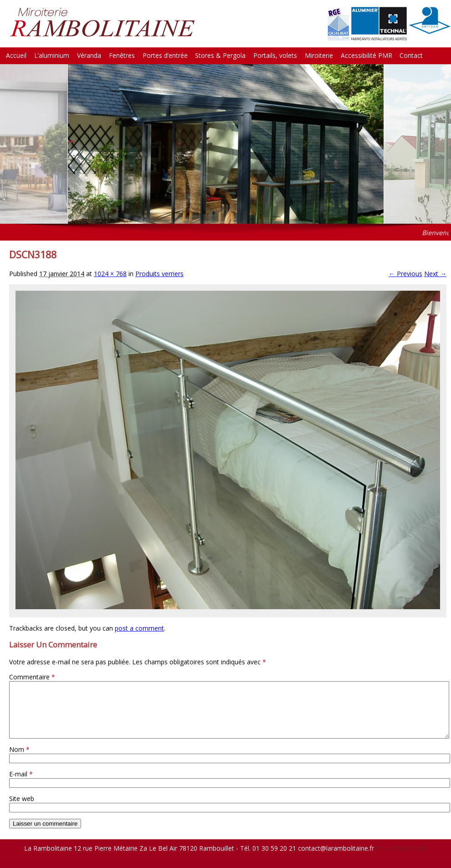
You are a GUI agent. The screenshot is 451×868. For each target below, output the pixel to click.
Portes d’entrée (165, 55)
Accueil (16, 55)
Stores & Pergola (220, 55)
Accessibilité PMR (366, 55)
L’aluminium (52, 55)
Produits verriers (159, 274)
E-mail (21, 785)
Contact (411, 55)
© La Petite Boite (402, 859)
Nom (19, 760)
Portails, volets (275, 55)
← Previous (405, 274)
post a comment (139, 628)
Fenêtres (122, 55)
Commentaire (32, 677)
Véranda (89, 55)
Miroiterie (319, 55)
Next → (435, 274)
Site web (22, 809)
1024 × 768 (110, 274)
